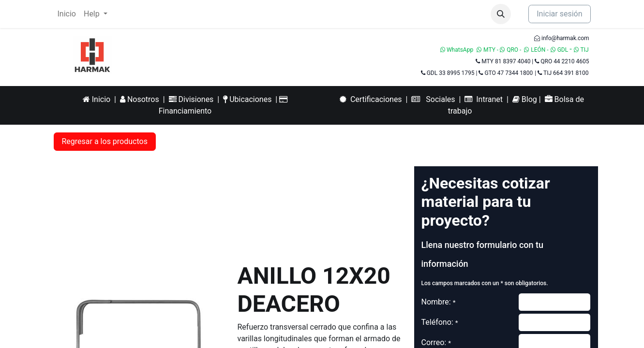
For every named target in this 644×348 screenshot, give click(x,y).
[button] (501, 14)
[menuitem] (67, 14)
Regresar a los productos (105, 141)
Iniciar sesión (559, 14)
